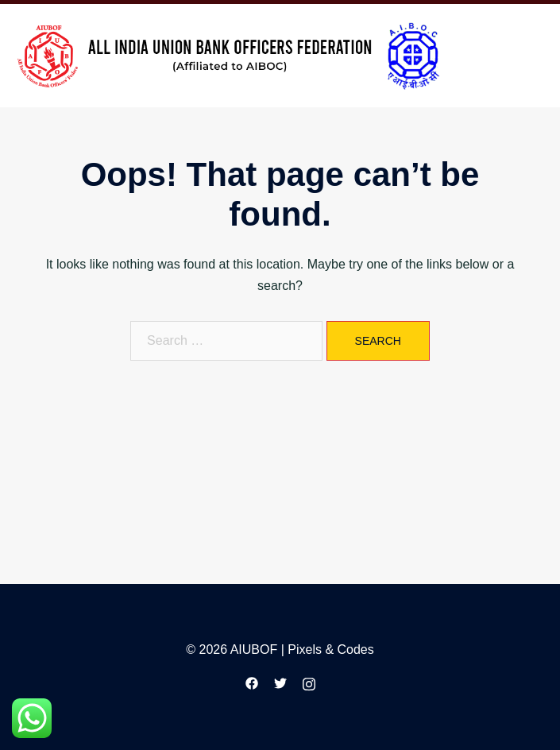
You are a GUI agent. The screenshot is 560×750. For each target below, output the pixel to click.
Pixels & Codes (331, 649)
